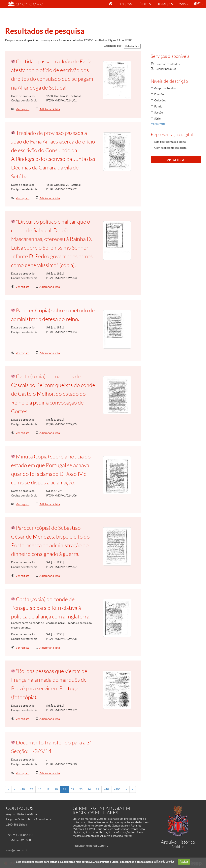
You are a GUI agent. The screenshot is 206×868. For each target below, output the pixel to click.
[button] (183, 4)
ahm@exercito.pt (17, 850)
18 (40, 789)
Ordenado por (113, 46)
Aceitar (184, 862)
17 (31, 789)
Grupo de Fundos (165, 88)
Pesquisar (126, 4)
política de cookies (164, 862)
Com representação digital (171, 148)
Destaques (165, 4)
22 (73, 789)
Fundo (158, 106)
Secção (159, 112)
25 (97, 789)
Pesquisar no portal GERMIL (90, 846)
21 (64, 789)
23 (81, 789)
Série (157, 118)
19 (48, 789)
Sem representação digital (170, 142)
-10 (23, 789)
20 (56, 789)
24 (89, 789)
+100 (117, 789)
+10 (106, 789)
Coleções (160, 100)
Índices (145, 4)
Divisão (159, 94)
